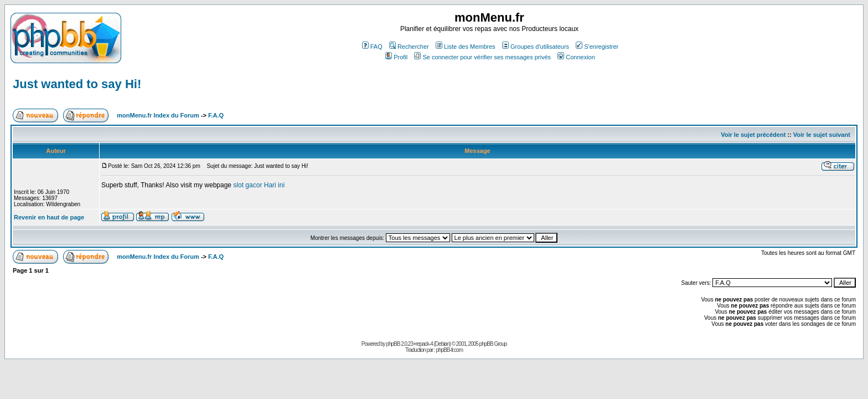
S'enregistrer (597, 47)
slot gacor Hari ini (259, 185)
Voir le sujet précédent (753, 135)
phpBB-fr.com (449, 350)
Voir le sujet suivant (822, 135)
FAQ (372, 47)
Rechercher (409, 47)
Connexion (576, 57)
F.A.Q (216, 115)
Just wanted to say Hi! (77, 84)
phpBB (393, 344)
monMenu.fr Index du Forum (158, 115)
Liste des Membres (466, 47)
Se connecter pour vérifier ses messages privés (482, 57)
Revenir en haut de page (49, 217)
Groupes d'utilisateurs (536, 47)
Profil (396, 57)
